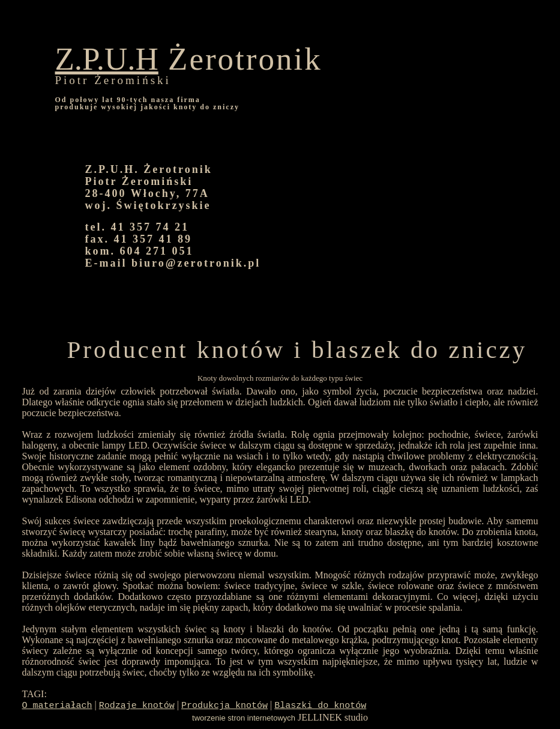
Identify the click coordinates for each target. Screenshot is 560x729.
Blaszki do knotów (320, 706)
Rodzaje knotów (137, 706)
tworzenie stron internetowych (244, 718)
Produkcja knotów (224, 706)
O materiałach (57, 706)
